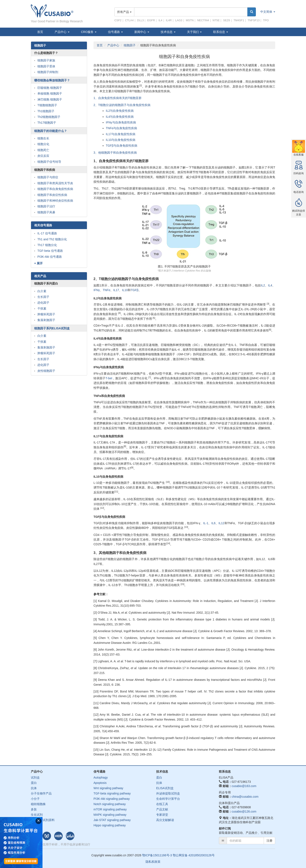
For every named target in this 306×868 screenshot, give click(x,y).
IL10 (125, 290)
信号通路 (115, 32)
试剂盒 (35, 777)
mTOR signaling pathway (110, 809)
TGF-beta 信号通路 (50, 251)
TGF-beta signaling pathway (112, 793)
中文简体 (268, 12)
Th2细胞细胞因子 (49, 117)
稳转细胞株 (38, 804)
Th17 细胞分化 (47, 245)
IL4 (160, 20)
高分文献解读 (165, 820)
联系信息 (221, 32)
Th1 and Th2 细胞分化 (52, 239)
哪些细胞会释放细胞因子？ (52, 80)
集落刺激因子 (46, 320)
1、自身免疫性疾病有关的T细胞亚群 (118, 98)
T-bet (109, 378)
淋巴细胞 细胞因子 (50, 99)
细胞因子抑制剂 (48, 72)
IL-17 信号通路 (47, 233)
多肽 (34, 809)
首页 (40, 32)
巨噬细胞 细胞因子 (50, 88)
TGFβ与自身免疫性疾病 (122, 146)
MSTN (190, 20)
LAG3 (179, 20)
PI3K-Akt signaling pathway (112, 799)
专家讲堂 (162, 815)
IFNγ (97, 290)
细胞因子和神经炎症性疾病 (55, 201)
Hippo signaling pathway (110, 825)
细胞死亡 (43, 150)
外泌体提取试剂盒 (168, 793)
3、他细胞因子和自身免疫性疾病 (115, 153)
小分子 (35, 799)
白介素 (42, 291)
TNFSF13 (254, 20)
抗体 (34, 788)
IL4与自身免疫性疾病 (120, 117)
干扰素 (42, 309)
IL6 (213, 523)
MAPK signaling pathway (110, 815)
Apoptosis (100, 783)
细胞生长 (43, 138)
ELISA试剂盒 (165, 788)
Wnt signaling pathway (108, 788)
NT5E (216, 20)
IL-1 (206, 523)
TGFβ (135, 290)
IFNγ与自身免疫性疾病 (121, 122)
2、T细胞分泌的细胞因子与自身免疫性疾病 (122, 105)
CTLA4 (129, 20)
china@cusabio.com (245, 797)
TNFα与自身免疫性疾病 (121, 128)
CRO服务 (89, 32)
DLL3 (140, 20)
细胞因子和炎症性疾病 (52, 195)
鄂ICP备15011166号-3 (157, 855)
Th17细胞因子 (47, 123)
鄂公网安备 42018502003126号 (194, 855)
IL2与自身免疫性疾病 (120, 111)
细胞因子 (130, 45)
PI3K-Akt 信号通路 (50, 257)
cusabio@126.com (244, 811)
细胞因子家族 (46, 60)
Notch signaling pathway (110, 804)
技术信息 (168, 32)
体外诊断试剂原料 (43, 820)
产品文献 (162, 809)
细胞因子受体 (46, 66)
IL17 (116, 290)
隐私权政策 (153, 862)
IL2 (263, 285)
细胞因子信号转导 (49, 162)
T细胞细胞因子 (47, 105)
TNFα (107, 290)
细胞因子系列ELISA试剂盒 (52, 328)
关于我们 (194, 32)
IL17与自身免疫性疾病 (121, 134)
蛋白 (34, 783)
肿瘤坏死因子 (46, 314)
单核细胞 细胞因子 (50, 93)
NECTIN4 (203, 20)
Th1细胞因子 (46, 111)
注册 (269, 841)
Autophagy (101, 777)
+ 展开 (38, 263)
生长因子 (43, 297)
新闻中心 (142, 32)
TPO (266, 20)
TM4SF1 (239, 20)
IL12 (221, 523)
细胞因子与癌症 (48, 177)
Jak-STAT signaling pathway (112, 820)
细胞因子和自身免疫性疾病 (55, 189)
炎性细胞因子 (46, 371)
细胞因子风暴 (46, 212)
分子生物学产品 (41, 793)
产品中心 (62, 32)
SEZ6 (227, 20)
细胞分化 (43, 144)
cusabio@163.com (244, 786)
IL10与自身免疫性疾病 (121, 140)
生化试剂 (37, 815)
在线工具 (162, 804)
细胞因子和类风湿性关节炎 (55, 183)
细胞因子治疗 (46, 206)
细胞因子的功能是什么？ (51, 131)
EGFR (151, 20)
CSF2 (118, 20)
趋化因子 (43, 303)
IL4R (169, 20)
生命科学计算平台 (168, 799)
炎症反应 (43, 156)
